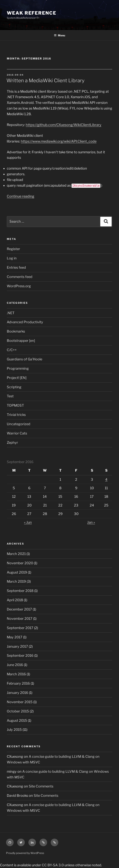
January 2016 (17, 693)
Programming (18, 368)
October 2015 (18, 711)
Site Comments (41, 786)
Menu (59, 35)
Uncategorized (19, 424)
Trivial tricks (16, 415)
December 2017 (19, 609)
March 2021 (16, 554)
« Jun (28, 522)
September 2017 (20, 628)
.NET (11, 313)
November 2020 (20, 563)
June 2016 (15, 665)
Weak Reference (32, 13)
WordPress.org (19, 286)
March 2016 (16, 674)
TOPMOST (15, 405)
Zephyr (12, 443)
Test (10, 396)
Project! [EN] (17, 378)
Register (13, 249)
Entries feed (16, 267)
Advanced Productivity (25, 322)
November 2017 (20, 619)
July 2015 (14, 730)
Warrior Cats (17, 433)
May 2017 (15, 637)
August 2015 (17, 720)
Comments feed (20, 277)
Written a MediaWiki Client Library (45, 80)
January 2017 (17, 646)
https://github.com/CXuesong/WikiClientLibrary (64, 125)
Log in (12, 258)
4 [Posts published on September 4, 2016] (106, 479)
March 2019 (16, 581)
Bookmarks (16, 331)
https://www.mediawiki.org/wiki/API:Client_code (59, 141)
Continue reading (21, 196)
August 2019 (17, 572)
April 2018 (15, 600)
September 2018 (20, 591)
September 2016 (20, 656)
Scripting (14, 387)
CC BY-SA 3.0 (53, 865)
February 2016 (18, 683)
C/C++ (12, 350)
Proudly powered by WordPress (25, 853)
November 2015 (20, 702)
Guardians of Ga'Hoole (24, 359)
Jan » (91, 522)
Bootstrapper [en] (21, 341)
